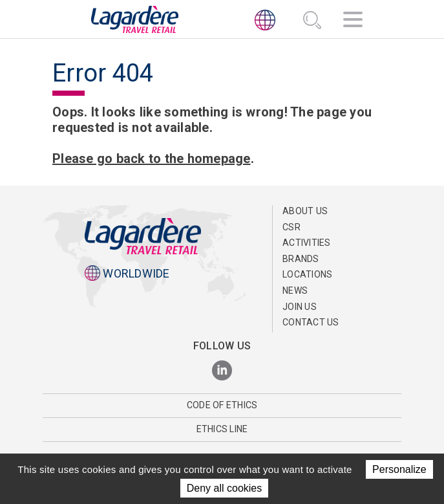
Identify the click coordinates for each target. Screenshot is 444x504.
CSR (291, 227)
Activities (307, 243)
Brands (301, 259)
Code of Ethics (222, 405)
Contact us (311, 322)
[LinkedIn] (222, 371)
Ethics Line (222, 429)
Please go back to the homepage (152, 159)
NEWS (295, 290)
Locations (307, 274)
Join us (300, 307)
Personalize (399, 469)
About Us (305, 211)
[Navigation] (353, 21)
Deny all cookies (225, 488)
